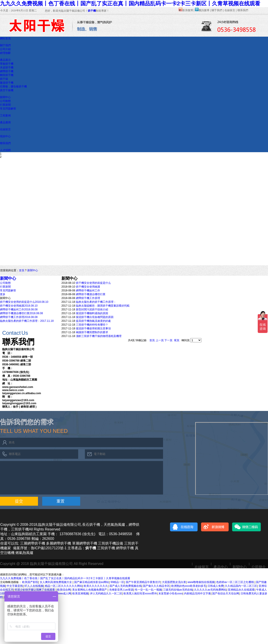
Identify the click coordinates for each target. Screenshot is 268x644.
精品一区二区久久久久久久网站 (64, 586)
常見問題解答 (8, 109)
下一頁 (168, 340)
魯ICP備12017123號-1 (49, 548)
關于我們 (217, 10)
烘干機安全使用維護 (88, 287)
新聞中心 (5, 97)
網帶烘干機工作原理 (88, 298)
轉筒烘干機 (7, 75)
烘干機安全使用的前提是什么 (93, 283)
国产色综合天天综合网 (226, 593)
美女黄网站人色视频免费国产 (90, 590)
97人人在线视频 (34, 586)
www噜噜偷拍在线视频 (201, 582)
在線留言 (230, 10)
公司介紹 (5, 49)
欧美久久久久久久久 (96, 586)
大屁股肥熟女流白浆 (174, 582)
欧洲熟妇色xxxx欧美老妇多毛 (189, 586)
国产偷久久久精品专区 (156, 586)
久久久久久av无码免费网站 (210, 590)
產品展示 (5, 60)
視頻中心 (5, 136)
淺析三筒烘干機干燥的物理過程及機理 (99, 336)
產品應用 (5, 122)
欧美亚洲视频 (80, 593)
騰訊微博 (202, 10)
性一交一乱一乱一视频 (148, 590)
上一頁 (160, 340)
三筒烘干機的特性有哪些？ (92, 325)
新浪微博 (186, 10)
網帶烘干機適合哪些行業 (91, 294)
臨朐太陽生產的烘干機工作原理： (96, 302)
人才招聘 (5, 150)
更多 (3, 294)
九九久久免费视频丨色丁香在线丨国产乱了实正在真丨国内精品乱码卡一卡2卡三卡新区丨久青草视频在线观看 (130, 3)
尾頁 (177, 340)
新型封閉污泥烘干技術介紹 (92, 309)
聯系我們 (243, 10)
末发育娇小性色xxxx (170, 593)
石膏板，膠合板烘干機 (13, 86)
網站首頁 (5, 38)
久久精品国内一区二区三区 (241, 586)
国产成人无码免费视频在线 (126, 586)
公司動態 (5, 101)
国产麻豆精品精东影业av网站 (92, 582)
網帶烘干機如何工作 (88, 290)
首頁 (22, 270)
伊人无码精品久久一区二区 (106, 593)
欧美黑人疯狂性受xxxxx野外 (140, 593)
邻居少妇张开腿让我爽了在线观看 (35, 590)
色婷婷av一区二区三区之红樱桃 (235, 582)
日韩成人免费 (216, 586)
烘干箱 (4, 79)
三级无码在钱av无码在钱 (178, 590)
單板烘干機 (7, 64)
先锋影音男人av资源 (121, 590)
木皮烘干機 (7, 67)
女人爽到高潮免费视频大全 (56, 582)
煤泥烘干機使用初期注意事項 (93, 328)
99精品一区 (117, 582)
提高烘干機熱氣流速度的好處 (93, 321)
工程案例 (5, 116)
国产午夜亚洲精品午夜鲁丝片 (143, 582)
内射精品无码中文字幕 (197, 593)
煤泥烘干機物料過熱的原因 (92, 313)
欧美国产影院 (30, 582)
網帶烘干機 (7, 71)
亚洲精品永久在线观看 (241, 590)
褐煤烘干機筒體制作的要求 (92, 332)
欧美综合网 (64, 590)
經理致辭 (5, 53)
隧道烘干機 (7, 83)
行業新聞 (5, 105)
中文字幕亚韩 (15, 586)
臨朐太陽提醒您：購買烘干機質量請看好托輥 (103, 306)
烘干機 (92, 11)
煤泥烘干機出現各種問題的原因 (95, 317)
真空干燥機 (7, 90)
